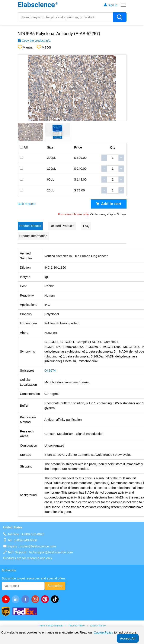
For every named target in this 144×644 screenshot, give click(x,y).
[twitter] (56, 599)
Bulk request (27, 204)
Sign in (111, 5)
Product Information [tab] (33, 236)
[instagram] (36, 599)
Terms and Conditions (51, 626)
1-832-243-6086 (26, 540)
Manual (28, 47)
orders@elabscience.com (38, 546)
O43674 (50, 370)
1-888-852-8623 (33, 534)
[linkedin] (16, 599)
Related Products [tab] (62, 226)
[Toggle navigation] (122, 5)
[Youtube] (7, 599)
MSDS (46, 47)
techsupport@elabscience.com (51, 552)
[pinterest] (46, 599)
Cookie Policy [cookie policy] (103, 632)
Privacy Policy (77, 626)
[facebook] (26, 599)
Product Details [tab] (30, 226)
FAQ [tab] (86, 226)
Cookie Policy (98, 626)
